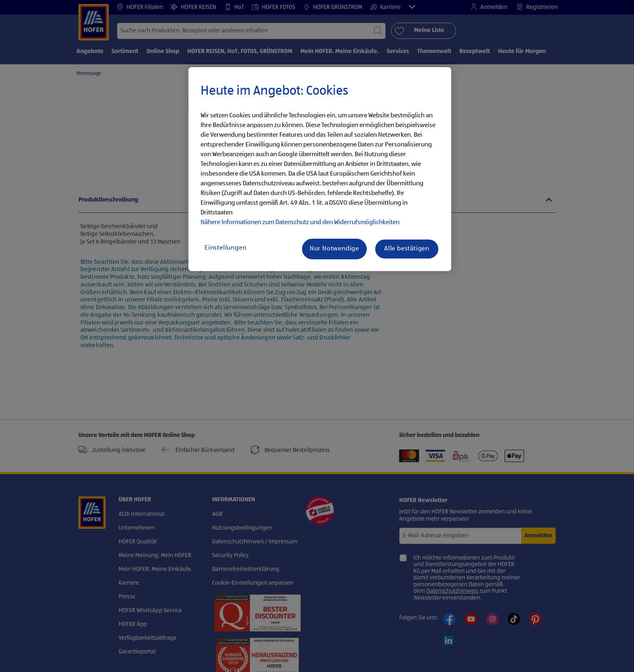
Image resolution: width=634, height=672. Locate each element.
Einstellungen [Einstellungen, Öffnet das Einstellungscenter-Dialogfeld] (225, 248)
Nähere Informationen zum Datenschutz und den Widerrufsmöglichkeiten (300, 223)
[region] (320, 169)
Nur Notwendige (334, 249)
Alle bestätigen (407, 249)
